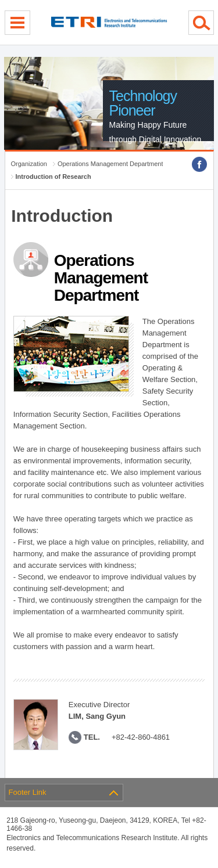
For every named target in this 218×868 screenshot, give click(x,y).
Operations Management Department (110, 164)
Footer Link (28, 792)
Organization (29, 164)
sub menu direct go (0, 0)
